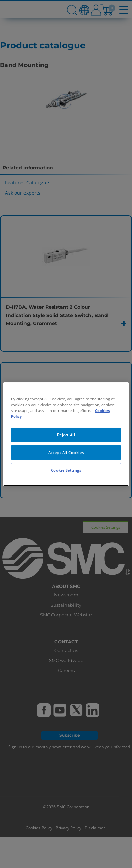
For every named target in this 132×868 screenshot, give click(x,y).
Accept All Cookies (66, 452)
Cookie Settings (66, 470)
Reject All (66, 435)
